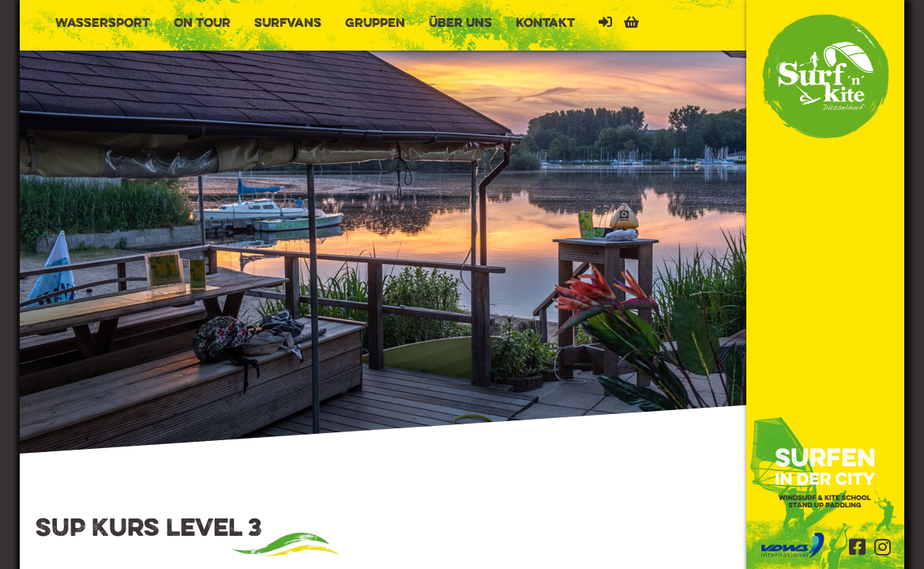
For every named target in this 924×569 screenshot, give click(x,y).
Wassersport (103, 24)
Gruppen (375, 24)
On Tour (202, 24)
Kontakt (545, 24)
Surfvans (288, 24)
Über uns (460, 24)
